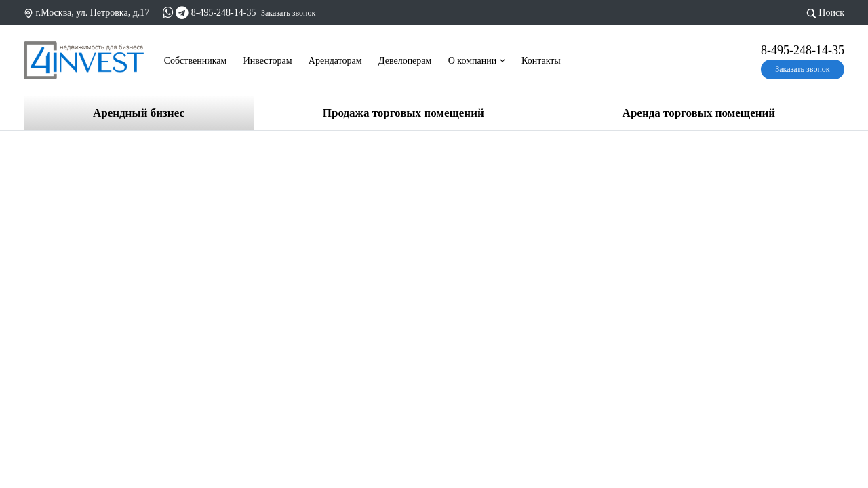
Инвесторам (268, 61)
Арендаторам (335, 61)
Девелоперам (405, 61)
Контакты (541, 61)
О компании (477, 61)
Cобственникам (196, 61)
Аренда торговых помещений (699, 113)
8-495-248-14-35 (224, 13)
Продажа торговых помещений (403, 113)
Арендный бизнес (139, 113)
